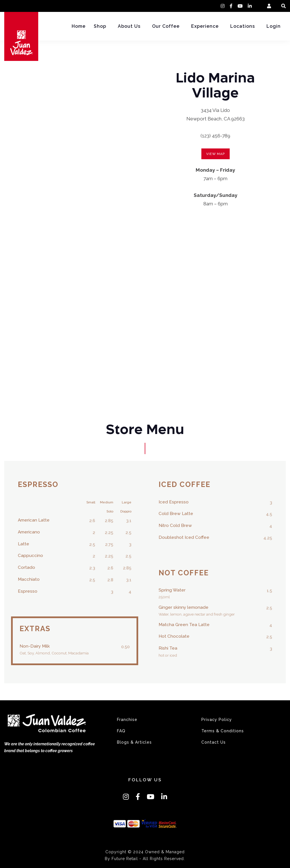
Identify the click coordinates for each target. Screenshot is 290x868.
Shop (100, 26)
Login (274, 26)
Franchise (127, 720)
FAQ (121, 731)
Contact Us (214, 742)
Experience (205, 26)
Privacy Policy (217, 720)
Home (79, 26)
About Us (129, 26)
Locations (243, 26)
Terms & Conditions (223, 731)
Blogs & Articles (134, 742)
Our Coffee (166, 26)
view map (216, 154)
